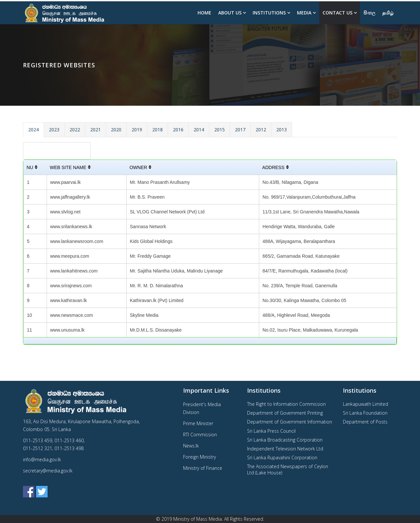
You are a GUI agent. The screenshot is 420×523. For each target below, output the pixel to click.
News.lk (191, 446)
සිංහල (369, 13)
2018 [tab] (157, 130)
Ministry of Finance (203, 468)
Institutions (269, 13)
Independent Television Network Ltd (285, 449)
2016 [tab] (178, 130)
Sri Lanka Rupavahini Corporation (282, 458)
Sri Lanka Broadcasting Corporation (285, 440)
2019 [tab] (137, 130)
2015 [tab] (220, 130)
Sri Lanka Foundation (365, 413)
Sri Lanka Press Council (271, 431)
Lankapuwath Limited (366, 404)
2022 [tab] (75, 130)
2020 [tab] (116, 130)
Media (304, 13)
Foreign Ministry (199, 457)
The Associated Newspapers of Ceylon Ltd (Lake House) (288, 469)
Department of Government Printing (285, 413)
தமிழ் (388, 13)
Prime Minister (198, 423)
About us (230, 13)
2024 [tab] (33, 130)
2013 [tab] (282, 130)
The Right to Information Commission (286, 404)
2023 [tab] (54, 130)
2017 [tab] (240, 130)
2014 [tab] (199, 130)
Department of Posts (365, 422)
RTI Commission (200, 435)
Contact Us (337, 13)
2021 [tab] (95, 130)
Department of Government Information (290, 422)
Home (204, 13)
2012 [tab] (261, 130)
